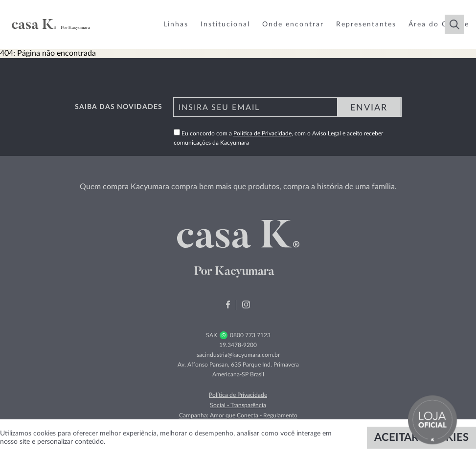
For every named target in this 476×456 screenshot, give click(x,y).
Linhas (176, 24)
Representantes (366, 24)
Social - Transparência (238, 405)
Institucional (225, 24)
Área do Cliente (439, 24)
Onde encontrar (293, 24)
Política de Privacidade (262, 133)
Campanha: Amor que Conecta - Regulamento (238, 415)
